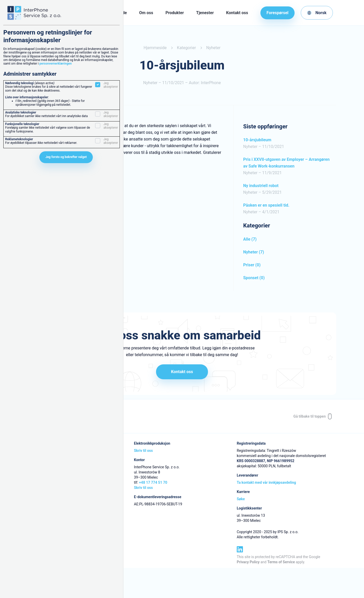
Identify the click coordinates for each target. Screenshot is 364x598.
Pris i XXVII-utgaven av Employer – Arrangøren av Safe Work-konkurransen (286, 163)
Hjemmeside (155, 48)
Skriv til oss (143, 451)
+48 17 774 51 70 (153, 483)
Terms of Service (281, 562)
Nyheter (213, 48)
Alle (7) (250, 239)
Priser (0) (252, 265)
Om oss (146, 13)
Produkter (175, 13)
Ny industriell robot (261, 186)
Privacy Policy (248, 562)
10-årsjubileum (257, 140)
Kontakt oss (237, 13)
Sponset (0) (254, 278)
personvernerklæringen (56, 64)
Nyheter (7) (254, 252)
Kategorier (186, 48)
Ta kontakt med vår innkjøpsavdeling (266, 483)
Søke (241, 499)
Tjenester (205, 13)
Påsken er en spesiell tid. (266, 205)
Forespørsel (277, 13)
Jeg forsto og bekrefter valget (66, 157)
